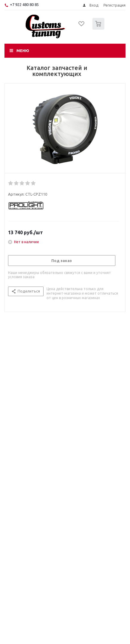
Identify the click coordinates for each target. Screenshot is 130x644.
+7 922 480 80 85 (24, 4)
